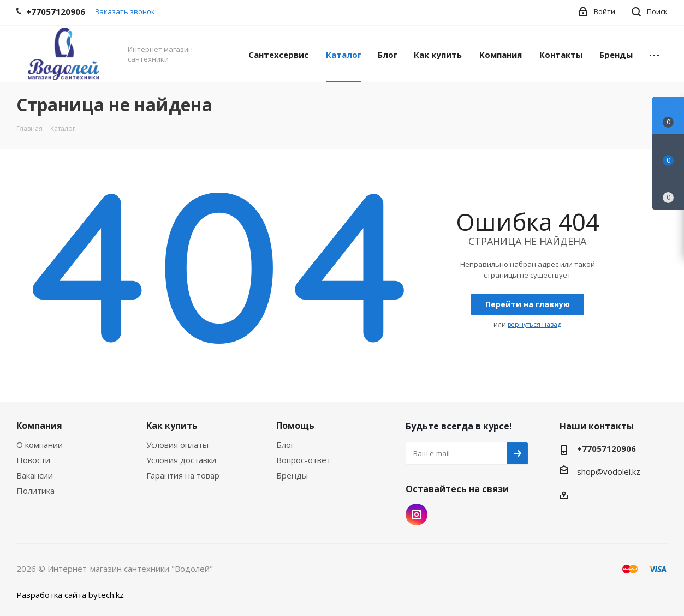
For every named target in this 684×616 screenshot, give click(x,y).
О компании (40, 445)
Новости (33, 460)
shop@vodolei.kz (609, 471)
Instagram (417, 515)
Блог (285, 445)
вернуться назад (534, 324)
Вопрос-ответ (304, 460)
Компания (39, 426)
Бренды (292, 475)
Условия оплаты (177, 445)
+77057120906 (606, 448)
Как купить (172, 426)
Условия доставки (181, 460)
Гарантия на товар (183, 475)
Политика (35, 491)
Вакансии (35, 475)
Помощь (295, 426)
